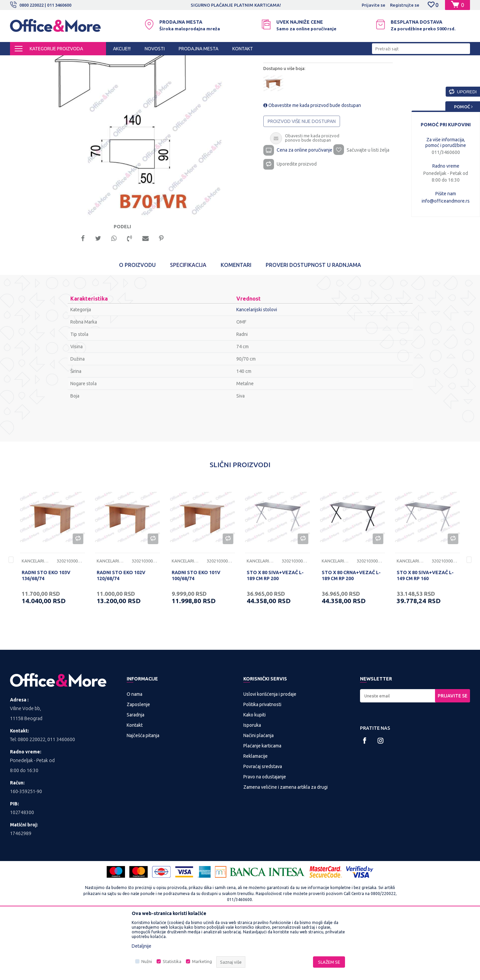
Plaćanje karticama (262, 807)
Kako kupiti (254, 776)
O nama (134, 755)
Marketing (202, 961)
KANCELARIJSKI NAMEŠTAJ (91, 61)
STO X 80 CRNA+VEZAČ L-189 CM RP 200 (351, 636)
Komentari (236, 326)
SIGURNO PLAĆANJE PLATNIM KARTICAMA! (239, 5)
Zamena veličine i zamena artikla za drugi (285, 848)
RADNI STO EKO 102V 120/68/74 (121, 636)
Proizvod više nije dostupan (302, 186)
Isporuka (252, 786)
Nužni (147, 961)
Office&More (23, 61)
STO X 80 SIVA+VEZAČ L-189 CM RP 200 (275, 636)
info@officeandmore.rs (446, 201)
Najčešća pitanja (143, 796)
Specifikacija (188, 326)
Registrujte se (405, 5)
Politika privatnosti (262, 765)
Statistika (172, 961)
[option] (240, 5)
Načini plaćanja (258, 796)
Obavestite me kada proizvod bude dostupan (312, 170)
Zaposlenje (138, 765)
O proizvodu (137, 326)
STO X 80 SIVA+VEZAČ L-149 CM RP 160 (425, 636)
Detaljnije (141, 946)
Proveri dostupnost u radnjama (313, 326)
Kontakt (135, 786)
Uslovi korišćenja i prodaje (270, 755)
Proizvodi (50, 61)
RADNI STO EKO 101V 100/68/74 (196, 636)
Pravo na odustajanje (265, 838)
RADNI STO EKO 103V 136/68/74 (46, 636)
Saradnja (135, 776)
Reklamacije (255, 817)
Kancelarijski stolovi (142, 61)
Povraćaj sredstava (263, 827)
